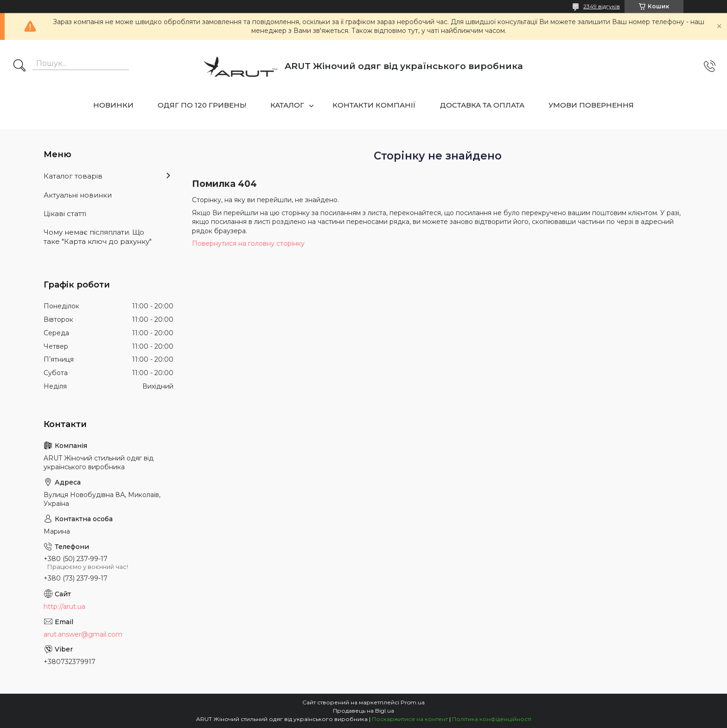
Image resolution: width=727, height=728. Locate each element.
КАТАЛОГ (287, 105)
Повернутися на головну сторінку (248, 243)
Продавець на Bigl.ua (363, 711)
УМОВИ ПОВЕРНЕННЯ (591, 105)
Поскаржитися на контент (410, 719)
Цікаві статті (65, 214)
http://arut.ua (64, 607)
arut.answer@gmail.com (83, 634)
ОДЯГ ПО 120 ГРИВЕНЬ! (202, 105)
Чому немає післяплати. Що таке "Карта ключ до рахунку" (98, 237)
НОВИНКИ (113, 105)
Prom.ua (413, 702)
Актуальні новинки (78, 195)
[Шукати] (19, 66)
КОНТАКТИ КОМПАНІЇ (374, 105)
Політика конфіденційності (492, 719)
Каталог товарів (73, 176)
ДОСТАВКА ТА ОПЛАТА (482, 105)
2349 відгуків (602, 6)
